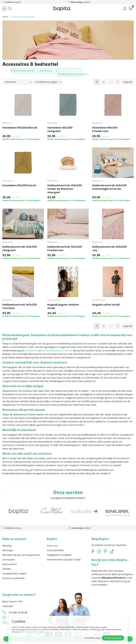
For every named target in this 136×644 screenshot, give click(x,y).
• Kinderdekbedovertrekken (70, 72)
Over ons (52, 546)
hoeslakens (32, 351)
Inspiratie (8, 606)
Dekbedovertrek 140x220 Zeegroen (20, 248)
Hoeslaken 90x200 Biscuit (20, 128)
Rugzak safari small (106, 305)
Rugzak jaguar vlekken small (63, 306)
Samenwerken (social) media (64, 560)
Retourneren (10, 564)
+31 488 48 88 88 (18, 613)
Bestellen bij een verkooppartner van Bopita (21, 557)
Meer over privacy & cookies (32, 632)
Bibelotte (8, 123)
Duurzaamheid (55, 550)
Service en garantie (13, 578)
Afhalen (7, 569)
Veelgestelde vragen (14, 574)
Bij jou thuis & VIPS (12, 602)
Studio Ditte (54, 300)
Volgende (128, 82)
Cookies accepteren (113, 638)
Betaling (7, 546)
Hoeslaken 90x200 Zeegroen (60, 129)
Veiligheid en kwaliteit (59, 555)
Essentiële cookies (93, 638)
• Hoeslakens (45, 71)
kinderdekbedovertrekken (57, 351)
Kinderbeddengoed (22, 71)
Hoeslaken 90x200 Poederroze (105, 129)
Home (5, 17)
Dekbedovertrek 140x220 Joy (109, 248)
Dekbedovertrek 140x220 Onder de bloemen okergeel (65, 189)
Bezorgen (8, 550)
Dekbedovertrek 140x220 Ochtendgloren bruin (109, 187)
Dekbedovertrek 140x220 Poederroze (65, 248)
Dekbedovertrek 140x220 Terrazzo (20, 306)
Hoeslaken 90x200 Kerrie (19, 185)
